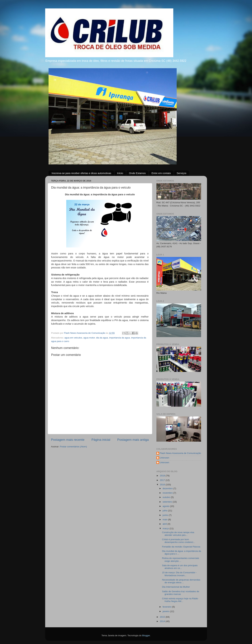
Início (120, 173)
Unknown (165, 458)
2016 (163, 485)
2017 (163, 480)
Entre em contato (161, 173)
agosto (166, 506)
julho (165, 511)
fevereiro (167, 607)
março (166, 528)
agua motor (89, 338)
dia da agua (102, 338)
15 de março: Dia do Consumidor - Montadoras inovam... (179, 574)
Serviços (182, 173)
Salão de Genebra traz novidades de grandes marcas (181, 593)
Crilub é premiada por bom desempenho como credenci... (179, 541)
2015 (163, 617)
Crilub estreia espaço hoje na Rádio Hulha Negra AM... (180, 600)
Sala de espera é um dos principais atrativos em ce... (180, 567)
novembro (168, 493)
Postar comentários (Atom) (73, 447)
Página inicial (101, 440)
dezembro (168, 488)
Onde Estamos (137, 173)
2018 (163, 476)
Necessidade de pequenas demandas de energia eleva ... (181, 581)
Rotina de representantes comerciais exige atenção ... (181, 560)
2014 (163, 621)
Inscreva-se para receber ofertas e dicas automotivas (81, 173)
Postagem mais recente (68, 440)
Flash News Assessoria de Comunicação (180, 453)
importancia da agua (120, 338)
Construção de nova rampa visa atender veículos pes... (178, 534)
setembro (168, 502)
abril (165, 524)
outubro (167, 497)
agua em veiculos (73, 338)
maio (165, 520)
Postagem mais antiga (133, 440)
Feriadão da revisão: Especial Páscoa (181, 547)
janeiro (166, 611)
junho (166, 515)
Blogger (146, 635)
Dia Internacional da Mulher (176, 587)
